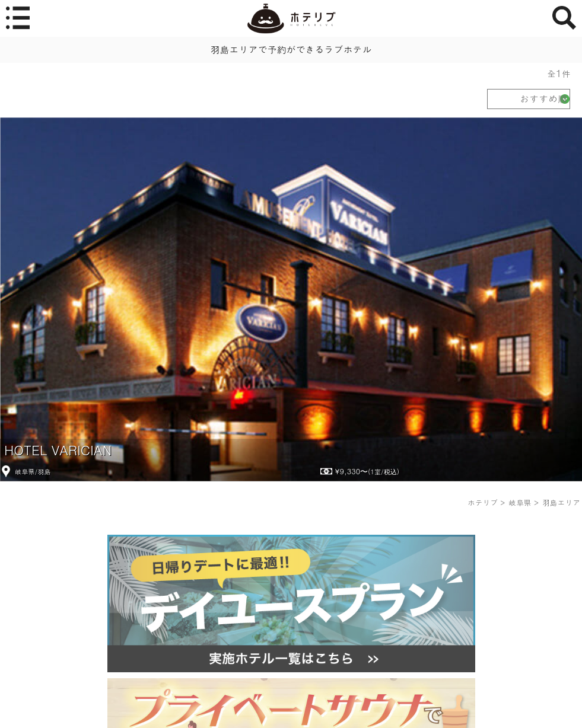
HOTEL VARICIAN (58, 450)
